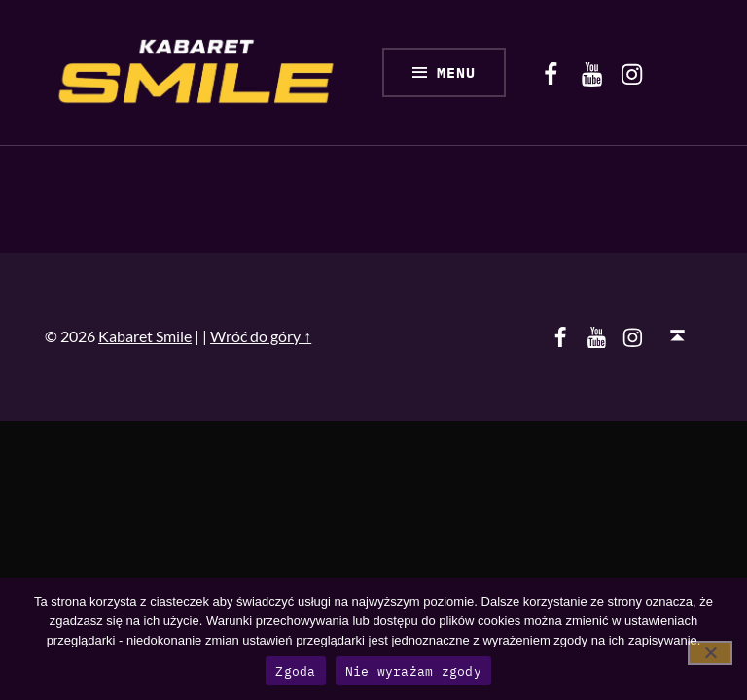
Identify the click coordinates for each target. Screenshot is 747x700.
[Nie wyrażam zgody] (710, 653)
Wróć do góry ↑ (261, 336)
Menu (456, 72)
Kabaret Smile (145, 336)
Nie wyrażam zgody (413, 671)
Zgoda (295, 671)
